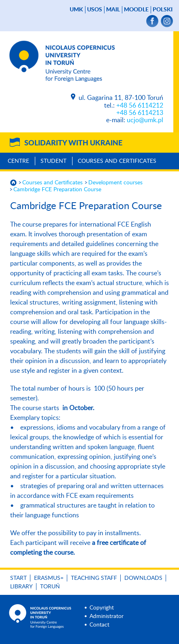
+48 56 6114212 (140, 106)
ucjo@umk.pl (145, 120)
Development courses (115, 183)
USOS (95, 10)
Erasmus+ (49, 578)
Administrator (107, 616)
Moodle (136, 10)
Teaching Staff (94, 578)
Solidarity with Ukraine (73, 143)
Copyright (102, 608)
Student (53, 161)
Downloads (143, 578)
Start (18, 578)
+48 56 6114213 (140, 113)
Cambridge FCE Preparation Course (57, 190)
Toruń (50, 587)
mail (113, 10)
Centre (18, 161)
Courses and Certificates (117, 161)
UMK (76, 10)
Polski (163, 10)
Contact (99, 625)
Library (21, 587)
